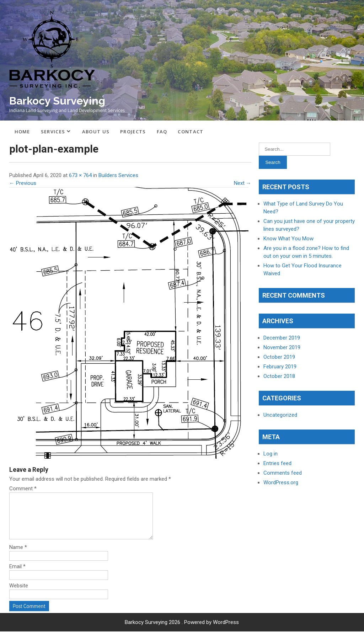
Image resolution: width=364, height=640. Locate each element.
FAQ (162, 132)
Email (17, 575)
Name (18, 556)
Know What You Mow (288, 239)
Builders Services (118, 175)
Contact (191, 132)
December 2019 (282, 338)
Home (22, 132)
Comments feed (283, 473)
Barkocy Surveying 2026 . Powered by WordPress (182, 631)
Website (19, 594)
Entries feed (277, 463)
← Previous (23, 183)
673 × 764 (80, 175)
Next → (243, 183)
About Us (96, 132)
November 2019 (282, 347)
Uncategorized (280, 415)
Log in (271, 454)
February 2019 (280, 367)
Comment (23, 489)
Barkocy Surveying (57, 101)
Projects (133, 132)
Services (53, 132)
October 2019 (279, 357)
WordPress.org (281, 482)
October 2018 (279, 376)
